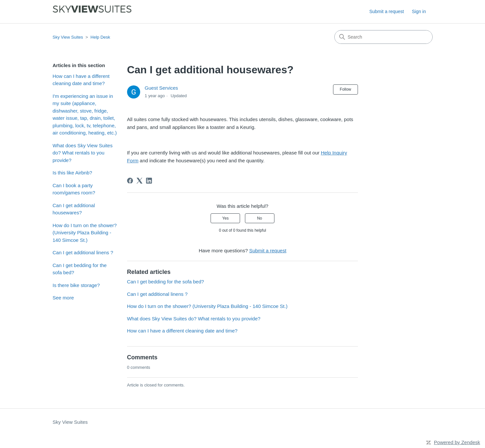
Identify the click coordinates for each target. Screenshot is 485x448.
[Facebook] (130, 181)
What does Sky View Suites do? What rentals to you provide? (83, 153)
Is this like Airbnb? (73, 173)
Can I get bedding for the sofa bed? (80, 269)
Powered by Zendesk (457, 442)
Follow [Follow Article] (346, 89)
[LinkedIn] (149, 181)
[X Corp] (140, 181)
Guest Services (161, 88)
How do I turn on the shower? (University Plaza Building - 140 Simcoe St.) (85, 233)
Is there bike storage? (76, 285)
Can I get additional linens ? (83, 252)
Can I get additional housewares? (74, 209)
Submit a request (387, 11)
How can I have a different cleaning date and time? (81, 80)
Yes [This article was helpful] (226, 218)
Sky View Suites (68, 37)
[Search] (383, 37)
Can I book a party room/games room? (74, 189)
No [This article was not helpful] (260, 218)
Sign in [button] (419, 11)
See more (63, 298)
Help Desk (100, 37)
